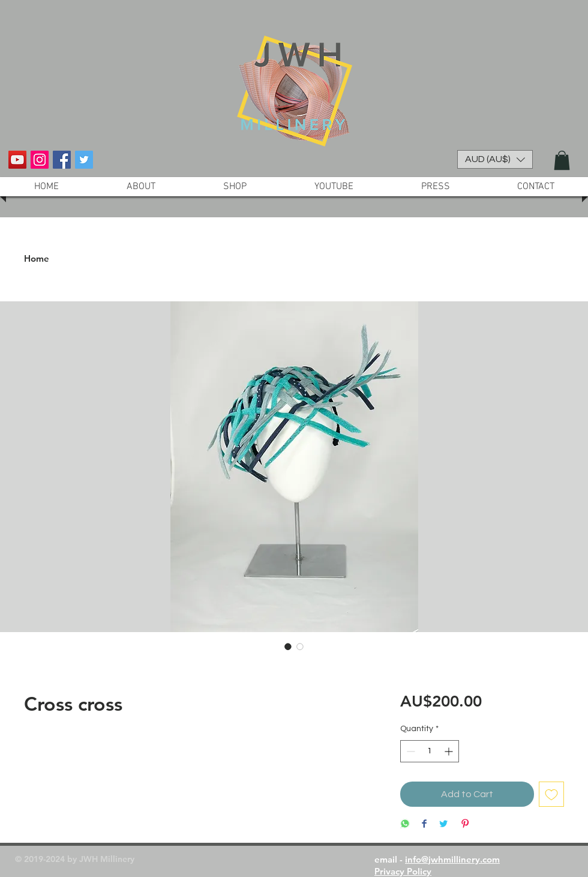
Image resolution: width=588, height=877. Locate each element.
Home (37, 258)
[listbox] (495, 159)
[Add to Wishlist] (551, 794)
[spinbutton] (430, 751)
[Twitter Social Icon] (84, 160)
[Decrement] (409, 751)
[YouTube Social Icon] (17, 160)
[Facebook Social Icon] (62, 160)
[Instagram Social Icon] (40, 160)
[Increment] (450, 751)
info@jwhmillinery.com (452, 859)
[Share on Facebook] (424, 824)
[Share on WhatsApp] (405, 824)
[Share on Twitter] (443, 824)
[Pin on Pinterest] (465, 824)
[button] (495, 159)
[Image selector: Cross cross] (288, 646)
